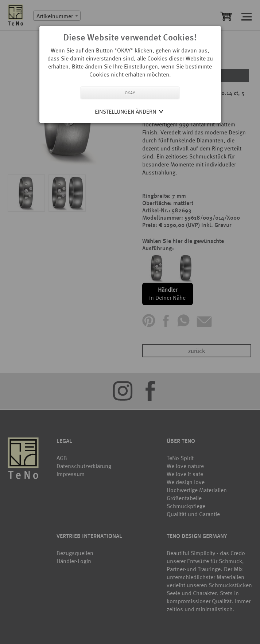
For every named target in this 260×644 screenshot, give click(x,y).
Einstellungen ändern (125, 111)
